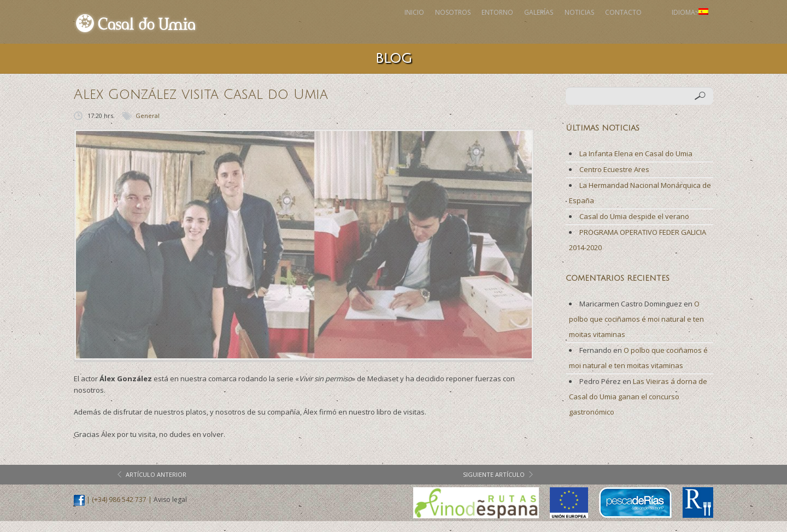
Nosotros (350, 27)
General (148, 126)
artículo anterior (156, 485)
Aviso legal (170, 510)
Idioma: (679, 27)
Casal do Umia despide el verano (634, 227)
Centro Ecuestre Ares (614, 180)
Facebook (641, 27)
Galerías (471, 27)
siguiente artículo (494, 485)
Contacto (592, 27)
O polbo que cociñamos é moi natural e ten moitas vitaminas (636, 330)
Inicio (293, 27)
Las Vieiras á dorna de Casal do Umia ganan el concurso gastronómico (638, 407)
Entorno (412, 27)
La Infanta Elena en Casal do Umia (636, 164)
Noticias (530, 27)
